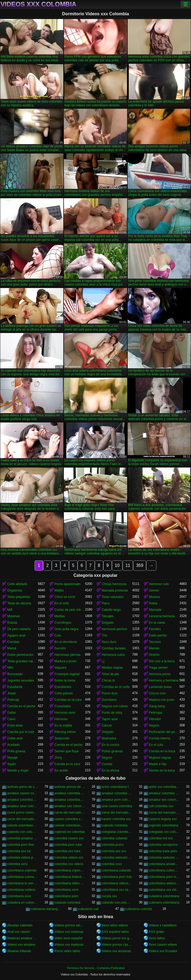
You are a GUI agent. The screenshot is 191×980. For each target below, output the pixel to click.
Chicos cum (157, 693)
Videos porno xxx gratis (117, 938)
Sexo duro (109, 642)
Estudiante (15, 687)
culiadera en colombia (23, 903)
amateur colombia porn (70, 793)
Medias (60, 616)
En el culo (156, 745)
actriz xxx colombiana (164, 787)
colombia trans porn (163, 851)
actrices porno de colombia (23, 787)
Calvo (11, 719)
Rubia (153, 603)
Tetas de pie (110, 674)
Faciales (155, 629)
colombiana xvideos (21, 890)
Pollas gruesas (112, 751)
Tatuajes (108, 616)
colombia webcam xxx (164, 858)
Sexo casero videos (163, 945)
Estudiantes (63, 687)
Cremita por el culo (21, 732)
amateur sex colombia (164, 800)
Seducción (62, 738)
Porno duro (110, 693)
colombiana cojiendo (22, 870)
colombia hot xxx (161, 838)
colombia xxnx (17, 864)
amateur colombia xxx (23, 800)
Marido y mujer (18, 770)
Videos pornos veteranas (70, 925)
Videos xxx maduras (69, 932)
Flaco (106, 603)
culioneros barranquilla (46, 909)
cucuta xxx (109, 896)
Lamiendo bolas (160, 687)
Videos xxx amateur (21, 945)
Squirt (11, 764)
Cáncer (107, 725)
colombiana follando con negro (70, 877)
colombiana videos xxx (117, 883)
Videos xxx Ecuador (163, 951)
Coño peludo (64, 693)
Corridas (13, 642)
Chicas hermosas (114, 584)
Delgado (108, 623)
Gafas (12, 713)
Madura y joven (65, 661)
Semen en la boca (162, 770)
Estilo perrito (158, 635)
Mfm (10, 668)
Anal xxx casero (19, 932)
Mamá (12, 648)
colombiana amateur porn (164, 864)
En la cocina (110, 745)
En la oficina (110, 770)
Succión (60, 648)
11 (128, 565)
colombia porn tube (68, 845)
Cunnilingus (63, 623)
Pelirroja (13, 700)
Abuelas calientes (20, 925)
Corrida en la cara (67, 764)
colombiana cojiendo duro (70, 870)
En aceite (61, 770)
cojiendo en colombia (70, 832)
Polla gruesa (16, 751)
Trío (104, 635)
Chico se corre (65, 597)
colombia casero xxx (69, 838)
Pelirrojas (156, 713)
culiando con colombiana (117, 903)
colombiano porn (66, 896)
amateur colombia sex (117, 793)
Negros (154, 725)
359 (140, 565)
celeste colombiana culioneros (23, 825)
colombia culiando (115, 838)
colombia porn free (21, 845)
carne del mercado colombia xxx (117, 813)
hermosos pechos (114, 629)
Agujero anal (16, 635)
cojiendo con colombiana (23, 832)
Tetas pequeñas (19, 597)
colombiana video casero (70, 883)
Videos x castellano (163, 925)
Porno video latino (67, 951)
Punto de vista (112, 713)
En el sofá (62, 603)
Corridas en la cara (68, 700)
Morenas (14, 616)
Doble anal (15, 738)
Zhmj (58, 758)
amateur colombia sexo (164, 793)
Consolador (63, 706)
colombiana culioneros (164, 870)
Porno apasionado (67, 584)
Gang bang (157, 706)
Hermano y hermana (164, 680)
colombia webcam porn (117, 858)
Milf (10, 610)
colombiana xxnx (66, 890)
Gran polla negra (66, 629)
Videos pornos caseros (117, 945)
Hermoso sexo (65, 713)
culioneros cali (88, 909)
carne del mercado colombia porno (70, 813)
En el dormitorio (66, 642)
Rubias (12, 623)
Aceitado (14, 745)
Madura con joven (162, 700)
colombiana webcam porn (164, 883)
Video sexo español (69, 938)
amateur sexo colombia (23, 806)
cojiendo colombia (115, 825)
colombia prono (113, 845)
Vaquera (60, 668)
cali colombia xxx (161, 806)
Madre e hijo (158, 764)
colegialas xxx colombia (164, 832)
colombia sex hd (19, 851)
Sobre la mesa (65, 680)
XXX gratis (157, 932)
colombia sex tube (67, 851)
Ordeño (154, 655)
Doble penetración (20, 655)
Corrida (107, 764)
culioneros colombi (139, 909)
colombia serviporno (163, 845)
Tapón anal (110, 719)
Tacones (155, 642)
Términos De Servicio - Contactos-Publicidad (96, 968)
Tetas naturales (113, 597)
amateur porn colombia (117, 800)
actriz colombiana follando (117, 787)
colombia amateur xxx (23, 838)
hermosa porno (160, 674)
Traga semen (158, 668)
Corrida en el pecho (21, 706)
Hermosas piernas (67, 655)
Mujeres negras (160, 758)
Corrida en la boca (162, 751)
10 (117, 565)
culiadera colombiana (164, 896)
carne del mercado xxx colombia (23, 819)
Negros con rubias (115, 706)
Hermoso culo (159, 584)
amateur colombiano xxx (70, 800)
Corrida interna (159, 738)
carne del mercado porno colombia (164, 813)
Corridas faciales (114, 648)
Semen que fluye (67, 751)
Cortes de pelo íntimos (70, 610)
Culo (58, 635)
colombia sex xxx (114, 851)
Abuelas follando (19, 951)
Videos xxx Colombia (38, 4)
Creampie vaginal (67, 674)
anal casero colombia (117, 806)
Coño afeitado (17, 584)
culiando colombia (67, 903)
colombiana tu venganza (23, 883)
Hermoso (61, 719)
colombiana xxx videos (164, 890)
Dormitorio (109, 700)
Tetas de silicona (19, 603)
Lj (103, 661)
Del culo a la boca (162, 661)
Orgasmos (15, 590)
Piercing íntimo (65, 732)
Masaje (12, 758)
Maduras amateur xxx (23, 938)
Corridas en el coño (116, 687)
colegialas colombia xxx (117, 832)
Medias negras (112, 668)
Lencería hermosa (162, 616)
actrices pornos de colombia (70, 787)
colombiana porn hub (117, 877)
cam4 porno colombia (23, 813)
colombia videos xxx (69, 858)
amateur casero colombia (23, 793)
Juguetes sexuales (21, 680)
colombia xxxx (112, 864)
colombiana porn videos (164, 877)
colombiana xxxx (19, 896)
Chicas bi (108, 680)
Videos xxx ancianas (116, 951)
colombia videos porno (23, 858)
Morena (154, 597)
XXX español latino (115, 932)
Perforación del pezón (164, 732)
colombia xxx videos (69, 864)
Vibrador (155, 719)
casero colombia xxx (116, 819)
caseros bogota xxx (163, 819)
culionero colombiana (164, 903)
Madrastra (109, 738)
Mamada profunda (115, 590)
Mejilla (59, 590)
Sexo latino (157, 938)
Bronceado (15, 674)
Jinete (12, 693)
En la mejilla (63, 725)
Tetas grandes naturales (23, 661)
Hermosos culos (113, 655)
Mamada (155, 610)
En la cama (157, 623)
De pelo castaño (19, 629)
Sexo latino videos (115, 925)
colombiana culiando (116, 870)
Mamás (154, 648)
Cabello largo (111, 610)
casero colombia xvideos (70, 819)
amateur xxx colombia (70, 806)
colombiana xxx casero (117, 890)
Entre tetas (15, 725)
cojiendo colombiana (164, 825)
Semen (154, 590)
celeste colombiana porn (70, 825)
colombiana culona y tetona (23, 877)
